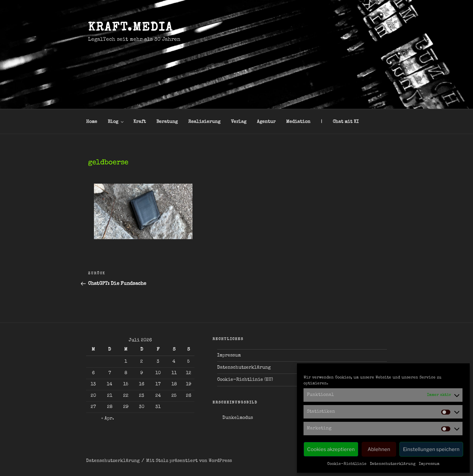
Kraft (140, 122)
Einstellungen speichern (431, 449)
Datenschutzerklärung (393, 464)
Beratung (167, 122)
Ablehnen (379, 449)
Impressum (429, 464)
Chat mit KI (346, 122)
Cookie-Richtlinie (347, 464)
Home (92, 122)
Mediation (298, 122)
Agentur (266, 122)
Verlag (239, 122)
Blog (116, 122)
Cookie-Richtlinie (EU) (245, 380)
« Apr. (108, 419)
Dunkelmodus (238, 418)
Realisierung (204, 122)
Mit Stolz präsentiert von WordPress (189, 461)
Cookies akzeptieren (331, 449)
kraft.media (131, 28)
